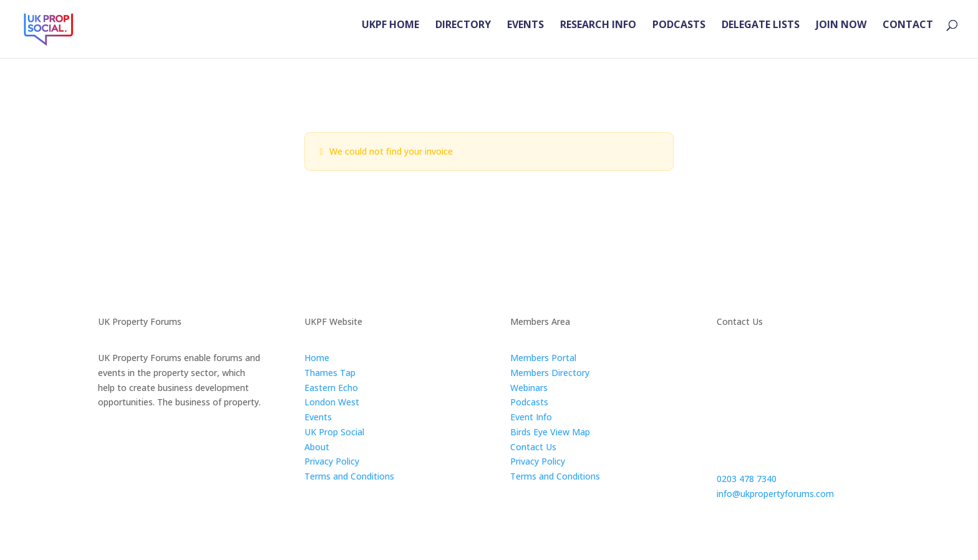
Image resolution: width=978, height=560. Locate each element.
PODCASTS (679, 35)
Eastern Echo (331, 388)
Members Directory (550, 373)
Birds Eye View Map (550, 432)
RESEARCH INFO (598, 35)
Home (317, 358)
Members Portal (543, 358)
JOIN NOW (841, 35)
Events (318, 417)
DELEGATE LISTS (761, 35)
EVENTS (525, 35)
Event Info (531, 417)
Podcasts (529, 402)
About (317, 447)
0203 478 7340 (747, 479)
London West (332, 402)
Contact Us (533, 447)
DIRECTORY (463, 35)
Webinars (529, 388)
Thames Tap (330, 373)
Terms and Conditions (349, 476)
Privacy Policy (332, 461)
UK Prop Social (334, 432)
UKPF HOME (390, 35)
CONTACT (908, 35)
